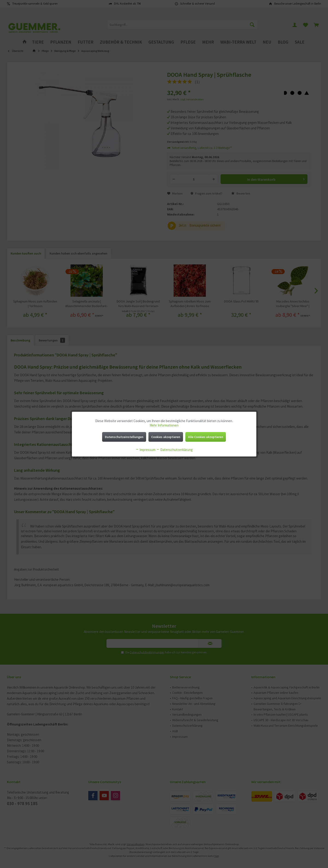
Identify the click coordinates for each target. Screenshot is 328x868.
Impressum (145, 450)
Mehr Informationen (164, 425)
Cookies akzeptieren (166, 437)
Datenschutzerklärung (174, 450)
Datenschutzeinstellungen (124, 437)
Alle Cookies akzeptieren (206, 437)
